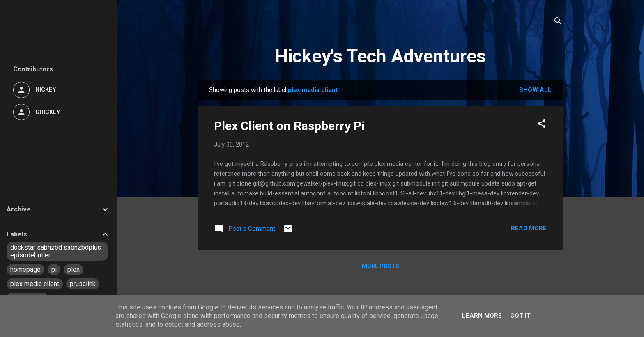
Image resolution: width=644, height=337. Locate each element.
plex (74, 269)
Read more (529, 228)
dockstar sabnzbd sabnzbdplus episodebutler (56, 251)
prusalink (83, 284)
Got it (520, 316)
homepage (25, 269)
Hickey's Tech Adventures (380, 56)
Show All (535, 90)
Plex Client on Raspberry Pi (289, 126)
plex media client (35, 284)
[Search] (558, 22)
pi (54, 269)
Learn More (482, 316)
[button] (542, 125)
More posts (381, 266)
